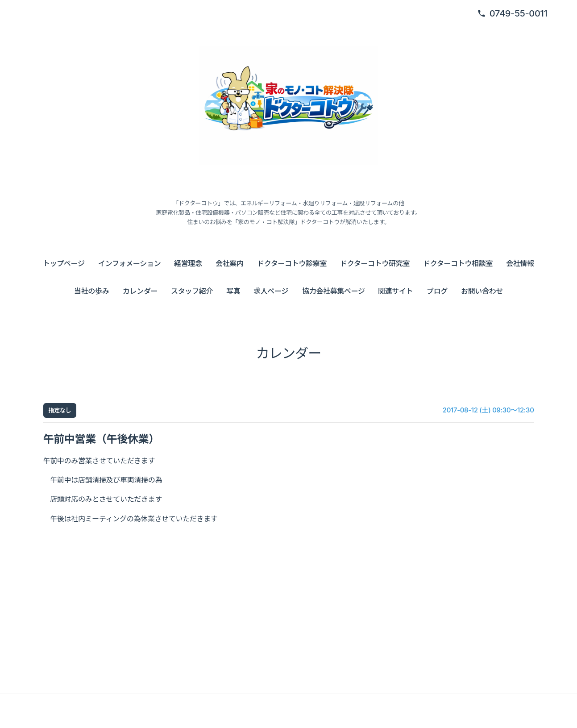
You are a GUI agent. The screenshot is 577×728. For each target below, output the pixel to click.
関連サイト (395, 291)
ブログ (437, 291)
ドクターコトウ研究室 (375, 263)
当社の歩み (91, 291)
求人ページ (271, 291)
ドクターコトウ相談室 (458, 263)
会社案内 (230, 263)
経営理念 (188, 263)
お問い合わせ (482, 291)
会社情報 (520, 263)
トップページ (64, 263)
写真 (233, 291)
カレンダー (140, 291)
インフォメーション (129, 263)
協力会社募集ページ (334, 291)
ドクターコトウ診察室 (292, 263)
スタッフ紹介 (192, 291)
